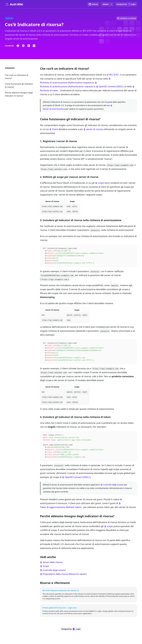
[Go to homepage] (14, 4)
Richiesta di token (49, 90)
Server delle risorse (53, 565)
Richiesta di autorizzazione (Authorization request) (66, 83)
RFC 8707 (114, 75)
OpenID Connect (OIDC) (111, 86)
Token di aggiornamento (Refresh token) (61, 510)
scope (101, 183)
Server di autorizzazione (54, 109)
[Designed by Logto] (126, 4)
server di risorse (94, 129)
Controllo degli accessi (113, 488)
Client (55, 129)
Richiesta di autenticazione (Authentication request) (66, 86)
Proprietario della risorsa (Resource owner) (65, 577)
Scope (46, 569)
